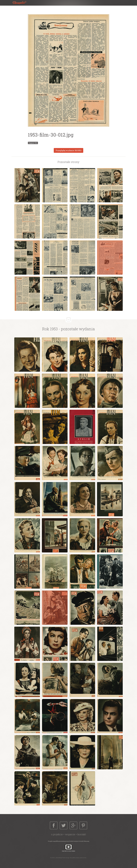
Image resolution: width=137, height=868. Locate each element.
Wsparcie (70, 834)
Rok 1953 (50, 329)
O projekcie (57, 834)
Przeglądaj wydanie (68, 150)
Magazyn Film (33, 143)
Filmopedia (21, 3)
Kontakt (82, 834)
